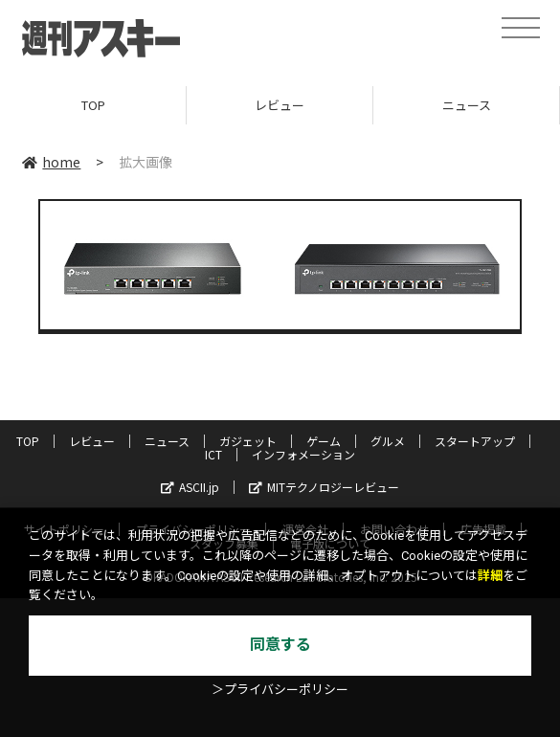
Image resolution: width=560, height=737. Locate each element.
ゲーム (324, 441)
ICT (213, 454)
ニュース (467, 105)
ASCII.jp (190, 487)
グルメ (388, 441)
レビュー (280, 105)
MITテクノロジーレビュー (324, 487)
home (51, 162)
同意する (280, 645)
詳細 (490, 576)
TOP (93, 105)
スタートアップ (475, 441)
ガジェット (248, 441)
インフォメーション (303, 454)
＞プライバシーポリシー (280, 690)
